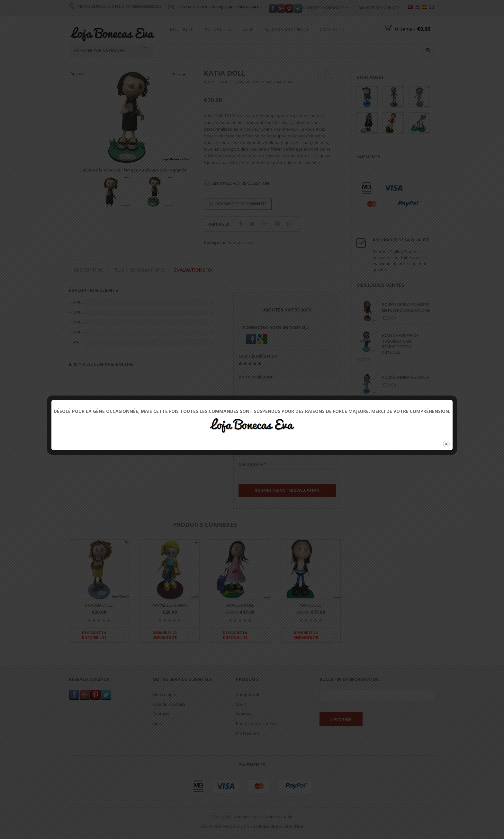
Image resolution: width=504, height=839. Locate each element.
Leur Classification (258, 356)
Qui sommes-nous (287, 29)
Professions (248, 733)
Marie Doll (310, 605)
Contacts (332, 29)
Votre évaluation (256, 377)
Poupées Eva (232, 82)
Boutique (181, 29)
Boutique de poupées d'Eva (278, 826)
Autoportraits (260, 82)
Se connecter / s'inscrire (319, 8)
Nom (246, 442)
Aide (248, 29)
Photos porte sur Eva (256, 724)
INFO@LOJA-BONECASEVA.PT (237, 7)
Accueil (211, 82)
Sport (241, 704)
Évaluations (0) (193, 270)
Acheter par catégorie (111, 50)
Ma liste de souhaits (379, 8)
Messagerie (253, 465)
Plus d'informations (139, 270)
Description (89, 270)
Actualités (218, 29)
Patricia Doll (99, 605)
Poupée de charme (170, 605)
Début (216, 817)
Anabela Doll (240, 605)
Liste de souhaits (169, 704)
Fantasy (244, 714)
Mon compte (164, 695)
